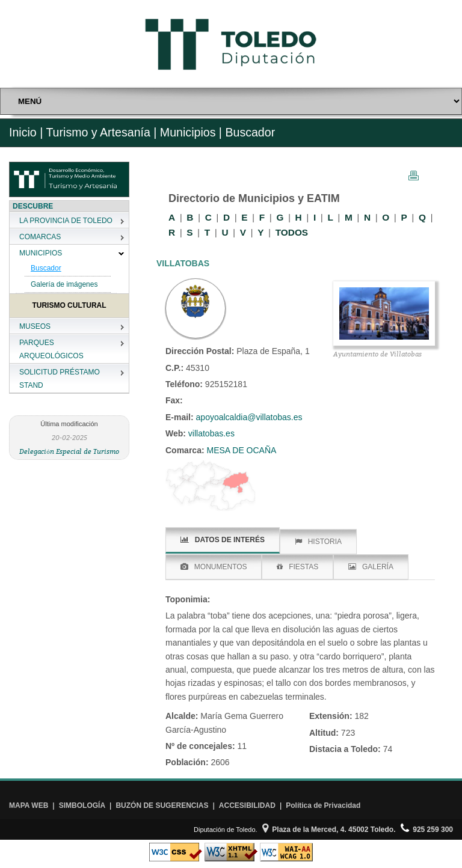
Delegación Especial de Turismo (69, 451)
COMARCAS (40, 237)
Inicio (23, 132)
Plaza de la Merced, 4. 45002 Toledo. (329, 830)
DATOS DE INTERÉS (223, 540)
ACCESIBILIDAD (247, 805)
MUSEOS (35, 326)
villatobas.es (210, 433)
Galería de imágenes (64, 284)
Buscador (46, 268)
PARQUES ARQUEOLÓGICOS (51, 349)
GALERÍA (371, 567)
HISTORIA (318, 542)
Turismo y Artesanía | (101, 132)
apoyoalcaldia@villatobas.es (249, 417)
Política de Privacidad (323, 805)
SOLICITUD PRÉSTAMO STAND (60, 379)
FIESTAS (297, 567)
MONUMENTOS (214, 567)
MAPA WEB (29, 805)
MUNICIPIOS (41, 253)
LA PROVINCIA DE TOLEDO (66, 221)
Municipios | (189, 132)
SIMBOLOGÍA (82, 805)
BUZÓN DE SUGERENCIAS (162, 805)
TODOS (292, 232)
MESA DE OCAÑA (241, 450)
